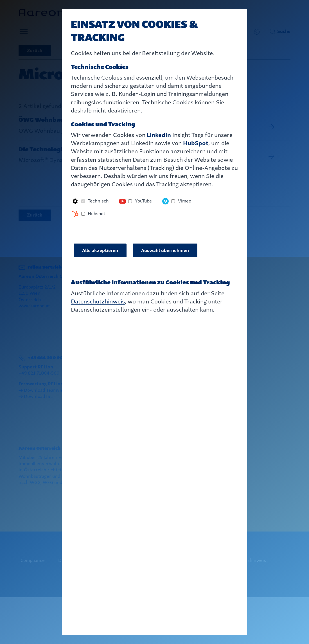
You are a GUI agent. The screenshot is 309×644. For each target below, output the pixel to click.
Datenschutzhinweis (98, 301)
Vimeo (185, 201)
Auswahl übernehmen (165, 250)
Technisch (98, 201)
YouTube (143, 201)
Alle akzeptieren (100, 250)
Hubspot (96, 214)
